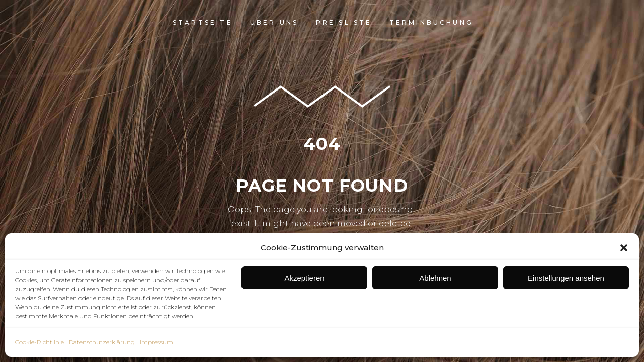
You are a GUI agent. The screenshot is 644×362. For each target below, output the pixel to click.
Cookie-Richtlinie (39, 342)
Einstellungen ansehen (566, 278)
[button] (624, 248)
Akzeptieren (304, 278)
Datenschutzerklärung (102, 342)
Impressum (156, 342)
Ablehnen (435, 278)
